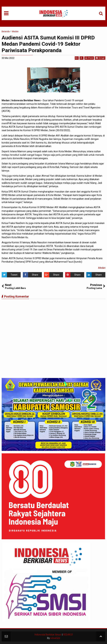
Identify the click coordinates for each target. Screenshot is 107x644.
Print (89, 58)
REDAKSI (68, 635)
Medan (102, 268)
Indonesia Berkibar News (48, 635)
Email (100, 58)
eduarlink (55, 638)
